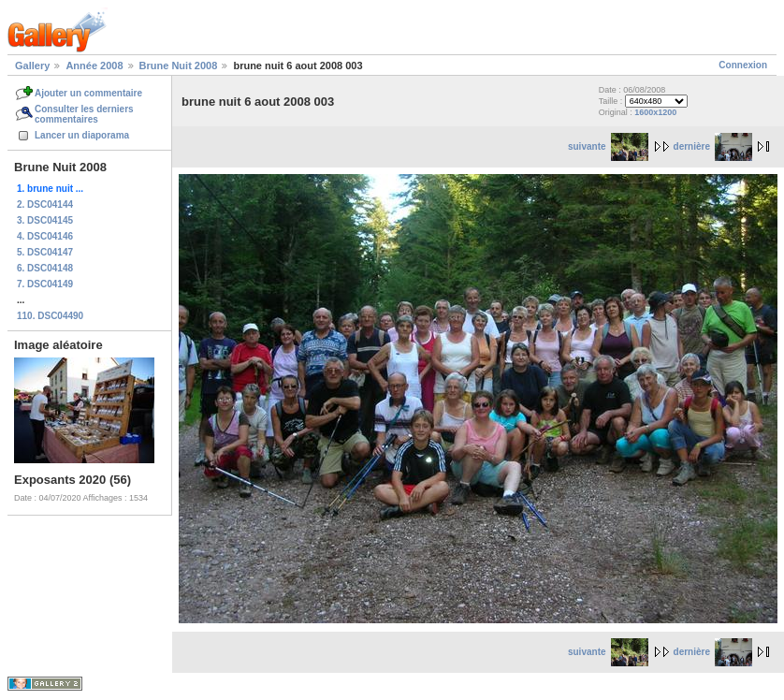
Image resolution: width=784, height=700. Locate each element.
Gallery (32, 66)
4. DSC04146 (45, 236)
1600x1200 (655, 112)
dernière (713, 146)
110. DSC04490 (50, 316)
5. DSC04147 (45, 252)
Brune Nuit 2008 (179, 66)
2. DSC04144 (45, 204)
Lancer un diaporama (82, 135)
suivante (608, 146)
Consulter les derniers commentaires (84, 114)
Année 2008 (94, 66)
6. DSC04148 (45, 268)
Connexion (743, 65)
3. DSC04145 (45, 220)
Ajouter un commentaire (88, 93)
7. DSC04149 (45, 284)
